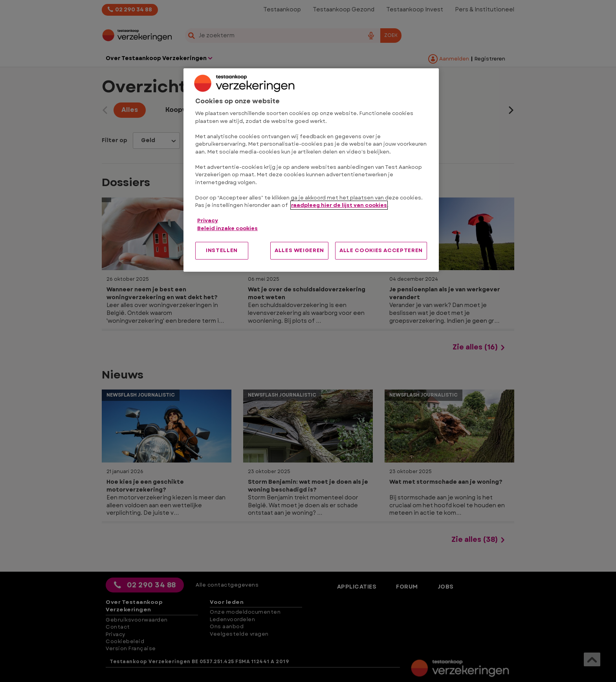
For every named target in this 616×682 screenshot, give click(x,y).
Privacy (208, 220)
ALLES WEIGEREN (299, 250)
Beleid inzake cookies (227, 228)
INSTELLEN (222, 250)
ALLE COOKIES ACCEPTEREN (381, 250)
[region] (311, 170)
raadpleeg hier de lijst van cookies (339, 205)
